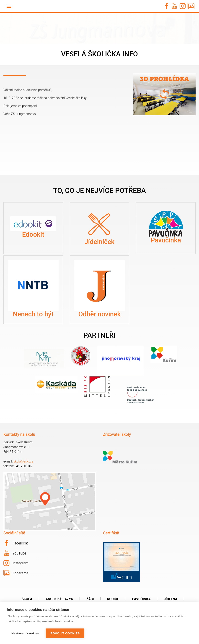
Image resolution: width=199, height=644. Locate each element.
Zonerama (16, 573)
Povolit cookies (65, 633)
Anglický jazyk (59, 599)
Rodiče (113, 599)
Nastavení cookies (25, 633)
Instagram (16, 563)
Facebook (16, 543)
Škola (27, 599)
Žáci (90, 599)
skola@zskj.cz (23, 461)
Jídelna (171, 599)
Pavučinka (141, 599)
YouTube (15, 553)
